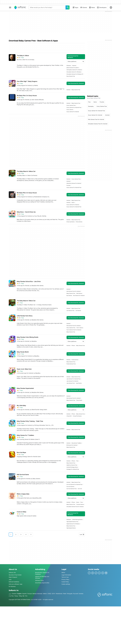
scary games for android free (74, 107)
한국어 (53, 594)
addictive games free (72, 465)
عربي (10, 594)
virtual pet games (77, 416)
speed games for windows (73, 524)
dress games (79, 222)
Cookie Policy (65, 582)
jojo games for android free (73, 379)
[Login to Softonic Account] (111, 7)
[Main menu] (10, 7)
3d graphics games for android (74, 70)
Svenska (81, 594)
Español (24, 594)
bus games (69, 295)
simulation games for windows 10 (75, 74)
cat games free (70, 311)
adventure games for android (74, 183)
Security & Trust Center (15, 575)
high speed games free (72, 522)
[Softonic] (20, 7)
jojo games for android (72, 381)
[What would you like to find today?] (68, 7)
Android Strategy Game (72, 467)
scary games (70, 110)
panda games (75, 360)
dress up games (71, 222)
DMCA (63, 573)
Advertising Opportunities (42, 583)
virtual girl (69, 416)
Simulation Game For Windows (74, 72)
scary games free (71, 105)
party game (79, 400)
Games (84, 7)
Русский (75, 594)
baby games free (76, 90)
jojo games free (71, 383)
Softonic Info (12, 573)
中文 (26, 596)
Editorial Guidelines (14, 582)
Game (73, 202)
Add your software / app (16, 584)
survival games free (72, 489)
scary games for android (73, 112)
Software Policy (39, 580)
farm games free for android (74, 330)
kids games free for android (73, 291)
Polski (65, 594)
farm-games (80, 328)
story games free (71, 328)
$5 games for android (72, 445)
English (19, 594)
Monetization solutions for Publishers (42, 573)
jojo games (79, 383)
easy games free (71, 76)
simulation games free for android (75, 507)
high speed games (71, 528)
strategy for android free (73, 469)
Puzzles (68, 185)
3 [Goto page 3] (21, 534)
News (92, 7)
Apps (75, 7)
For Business (12, 586)
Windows (69, 66)
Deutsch (14, 594)
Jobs (10, 579)
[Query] (47, 7)
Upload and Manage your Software (42, 577)
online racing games (77, 520)
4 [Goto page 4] (26, 534)
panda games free (71, 364)
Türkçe (16, 596)
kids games (79, 293)
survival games (70, 487)
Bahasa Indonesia (37, 594)
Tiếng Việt (22, 596)
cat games (78, 311)
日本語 (49, 594)
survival (80, 489)
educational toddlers (77, 443)
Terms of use (65, 577)
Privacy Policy (65, 579)
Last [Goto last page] (82, 534)
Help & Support (13, 577)
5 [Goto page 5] (31, 534)
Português (70, 594)
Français (30, 594)
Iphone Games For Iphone (73, 68)
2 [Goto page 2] (16, 534)
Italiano (45, 594)
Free (77, 461)
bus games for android (79, 295)
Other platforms (76, 61)
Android (74, 66)
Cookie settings (66, 584)
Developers (102, 7)
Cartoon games (80, 504)
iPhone (73, 345)
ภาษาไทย (11, 596)
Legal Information (66, 575)
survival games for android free (74, 484)
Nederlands (59, 594)
